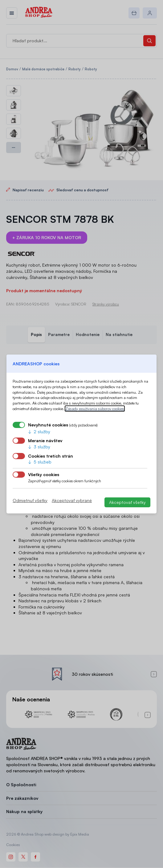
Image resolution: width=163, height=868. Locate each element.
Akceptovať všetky (127, 502)
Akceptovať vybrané (72, 500)
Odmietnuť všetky (30, 500)
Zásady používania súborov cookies (95, 409)
